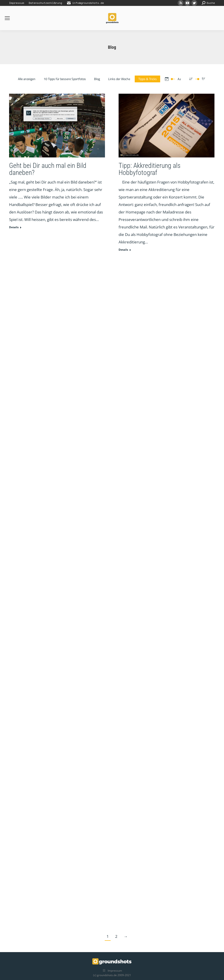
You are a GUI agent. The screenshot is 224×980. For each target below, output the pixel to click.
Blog (97, 79)
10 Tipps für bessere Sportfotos (65, 79)
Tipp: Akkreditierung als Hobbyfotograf (149, 169)
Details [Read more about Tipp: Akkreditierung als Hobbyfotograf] (123, 250)
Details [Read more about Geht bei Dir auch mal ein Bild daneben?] (14, 227)
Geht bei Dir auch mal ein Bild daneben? (48, 169)
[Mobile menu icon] (7, 18)
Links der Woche (119, 79)
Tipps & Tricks (148, 79)
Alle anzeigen (27, 79)
